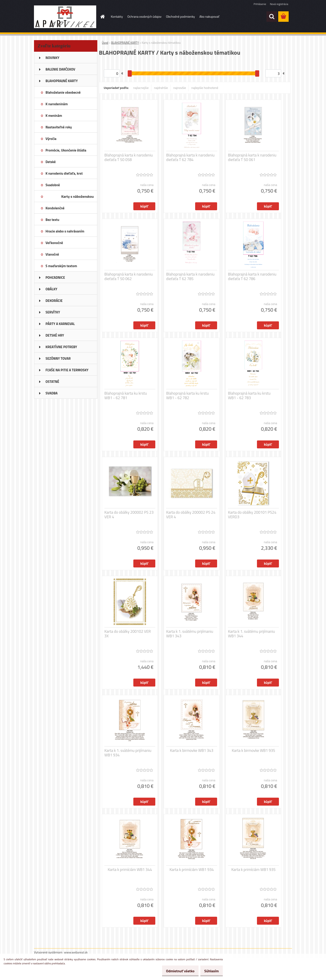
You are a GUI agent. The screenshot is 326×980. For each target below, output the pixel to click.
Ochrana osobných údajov (144, 16)
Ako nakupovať (209, 16)
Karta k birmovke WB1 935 (254, 750)
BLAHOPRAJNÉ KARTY (125, 43)
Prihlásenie (260, 4)
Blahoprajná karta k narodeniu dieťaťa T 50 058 (129, 157)
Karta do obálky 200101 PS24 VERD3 (252, 515)
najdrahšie (161, 88)
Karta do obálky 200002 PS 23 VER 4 (129, 515)
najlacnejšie (141, 88)
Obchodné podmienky (180, 16)
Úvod (105, 43)
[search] (272, 17)
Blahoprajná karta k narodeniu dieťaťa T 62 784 (190, 157)
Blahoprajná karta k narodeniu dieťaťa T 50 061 (252, 157)
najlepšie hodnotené (205, 88)
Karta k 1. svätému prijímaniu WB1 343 (190, 634)
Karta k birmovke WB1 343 (192, 750)
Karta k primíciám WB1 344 (130, 870)
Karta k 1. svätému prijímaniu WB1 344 (252, 634)
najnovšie (180, 88)
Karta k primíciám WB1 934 (192, 870)
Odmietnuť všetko (175, 971)
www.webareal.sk (76, 952)
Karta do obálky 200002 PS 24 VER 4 (191, 515)
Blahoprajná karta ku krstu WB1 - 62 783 (249, 396)
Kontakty (117, 16)
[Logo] (65, 17)
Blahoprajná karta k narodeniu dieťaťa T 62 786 (252, 276)
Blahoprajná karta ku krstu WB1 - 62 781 (126, 396)
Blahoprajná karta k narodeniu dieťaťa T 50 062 (129, 276)
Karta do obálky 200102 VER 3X (128, 634)
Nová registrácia (279, 4)
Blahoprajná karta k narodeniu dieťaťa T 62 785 (190, 276)
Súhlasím (210, 971)
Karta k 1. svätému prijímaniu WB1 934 (128, 753)
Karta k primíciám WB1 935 (254, 870)
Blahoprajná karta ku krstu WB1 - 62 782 (187, 396)
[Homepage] (102, 17)
